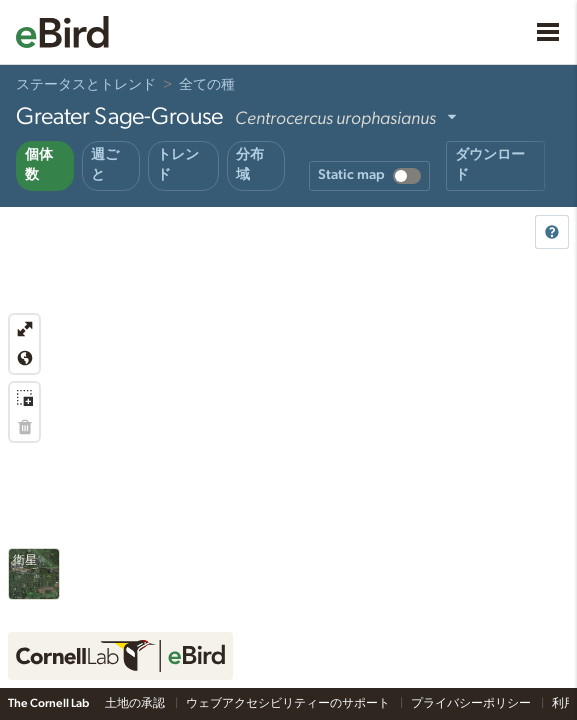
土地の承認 (136, 703)
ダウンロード (490, 165)
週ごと (105, 165)
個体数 (39, 165)
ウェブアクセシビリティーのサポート (289, 703)
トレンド (178, 165)
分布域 (250, 165)
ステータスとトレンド (86, 85)
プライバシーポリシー (472, 703)
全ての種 (207, 85)
